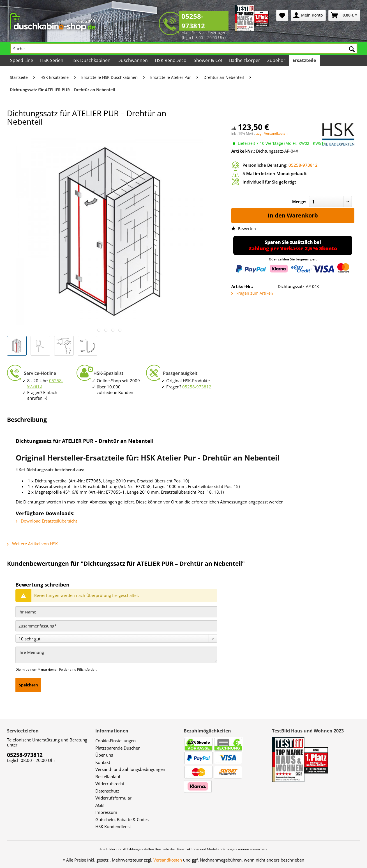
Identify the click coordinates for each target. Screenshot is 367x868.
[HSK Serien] (52, 60)
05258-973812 (193, 21)
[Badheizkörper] (245, 60)
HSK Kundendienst (113, 826)
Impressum (106, 812)
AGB (100, 805)
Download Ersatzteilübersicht (46, 521)
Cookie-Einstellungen (116, 741)
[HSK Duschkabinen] (91, 60)
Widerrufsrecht (110, 784)
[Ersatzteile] (305, 60)
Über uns (104, 755)
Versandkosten (168, 860)
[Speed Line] (22, 60)
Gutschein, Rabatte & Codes (122, 819)
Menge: (299, 202)
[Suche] (184, 49)
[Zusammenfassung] (116, 626)
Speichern (28, 685)
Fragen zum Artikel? (252, 293)
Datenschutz (107, 791)
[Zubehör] (277, 60)
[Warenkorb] (344, 15)
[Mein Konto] (308, 15)
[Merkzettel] (282, 15)
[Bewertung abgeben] (116, 638)
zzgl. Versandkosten (272, 133)
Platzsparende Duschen (118, 748)
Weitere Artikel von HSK (32, 544)
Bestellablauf (108, 777)
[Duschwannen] (133, 60)
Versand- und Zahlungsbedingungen (130, 769)
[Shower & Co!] (208, 60)
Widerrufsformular (113, 798)
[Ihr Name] (116, 612)
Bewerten (244, 229)
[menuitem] (282, 15)
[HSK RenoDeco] (171, 60)
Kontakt (103, 762)
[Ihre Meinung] (116, 655)
